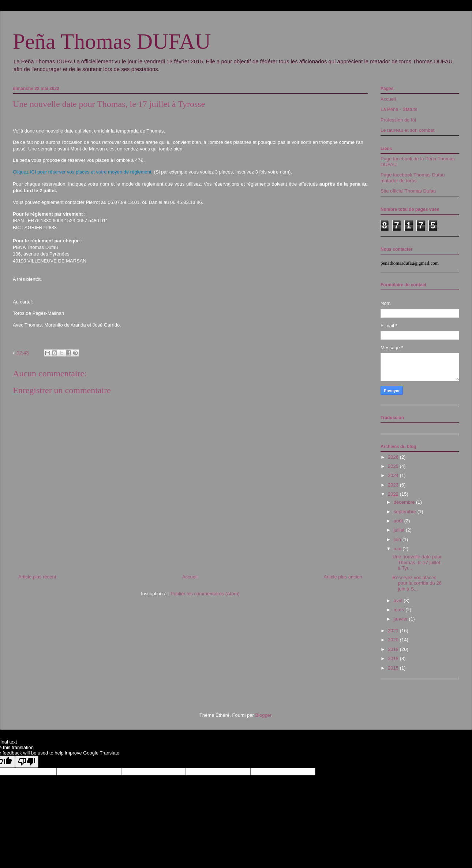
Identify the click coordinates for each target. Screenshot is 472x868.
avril (399, 601)
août (399, 521)
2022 (394, 494)
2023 (394, 485)
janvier (401, 619)
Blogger (263, 715)
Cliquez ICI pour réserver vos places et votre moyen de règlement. (83, 172)
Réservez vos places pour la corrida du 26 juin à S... (417, 583)
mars (400, 610)
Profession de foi (398, 120)
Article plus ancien (343, 577)
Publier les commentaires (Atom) (205, 594)
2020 (394, 640)
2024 (394, 475)
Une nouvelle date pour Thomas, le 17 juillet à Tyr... (417, 562)
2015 (394, 668)
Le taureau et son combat (407, 130)
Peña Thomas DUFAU (112, 41)
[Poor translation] (27, 762)
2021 (394, 631)
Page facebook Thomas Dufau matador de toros (413, 178)
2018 (394, 658)
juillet (400, 530)
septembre (406, 512)
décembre (405, 502)
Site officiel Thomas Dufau (408, 191)
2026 (394, 457)
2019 (394, 649)
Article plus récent (37, 577)
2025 (394, 466)
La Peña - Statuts (399, 109)
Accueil (190, 577)
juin (398, 539)
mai (398, 549)
